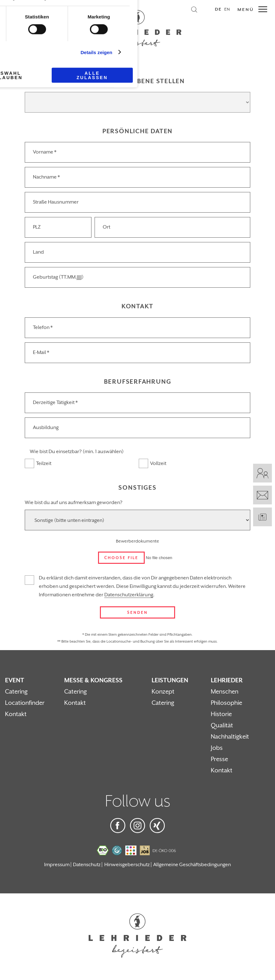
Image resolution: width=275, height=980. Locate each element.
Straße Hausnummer (56, 202)
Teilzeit (44, 463)
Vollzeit (158, 463)
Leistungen (170, 680)
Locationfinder (25, 703)
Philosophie (226, 703)
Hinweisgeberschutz (127, 865)
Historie (221, 714)
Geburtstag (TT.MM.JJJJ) (58, 277)
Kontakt (16, 714)
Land (38, 252)
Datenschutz (87, 865)
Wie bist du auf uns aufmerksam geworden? (74, 503)
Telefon (43, 327)
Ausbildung (46, 427)
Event (15, 680)
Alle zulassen (92, 75)
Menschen (225, 692)
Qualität (222, 725)
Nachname (46, 177)
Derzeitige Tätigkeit (55, 402)
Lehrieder (227, 680)
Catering (16, 692)
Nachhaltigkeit (230, 737)
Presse (219, 759)
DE (218, 9)
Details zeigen (96, 52)
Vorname (45, 152)
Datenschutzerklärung (129, 595)
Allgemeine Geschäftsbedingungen (192, 865)
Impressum (57, 865)
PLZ (37, 227)
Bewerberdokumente (137, 541)
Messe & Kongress (93, 680)
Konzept (163, 692)
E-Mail (41, 352)
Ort (106, 227)
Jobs (217, 748)
